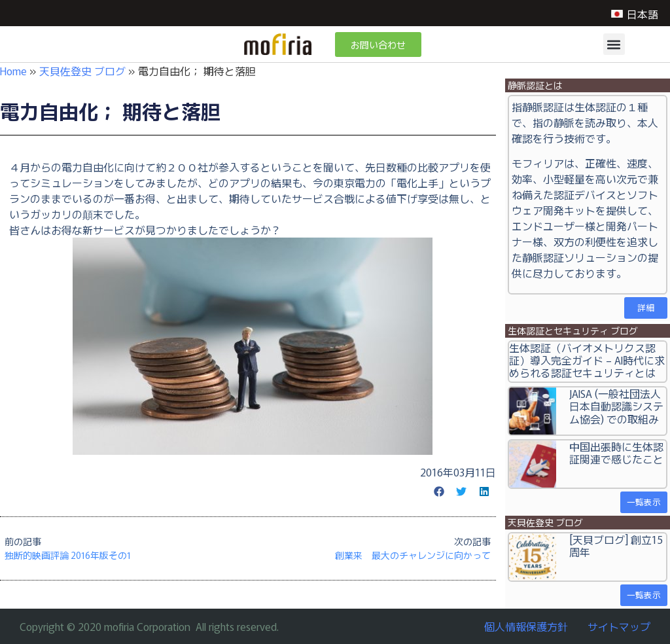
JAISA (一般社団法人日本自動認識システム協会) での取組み (616, 406)
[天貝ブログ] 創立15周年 (616, 546)
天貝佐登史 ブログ (82, 71)
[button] (614, 44)
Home (13, 71)
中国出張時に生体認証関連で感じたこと (616, 453)
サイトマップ (619, 626)
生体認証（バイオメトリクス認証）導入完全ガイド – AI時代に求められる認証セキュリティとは (587, 360)
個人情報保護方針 (526, 626)
